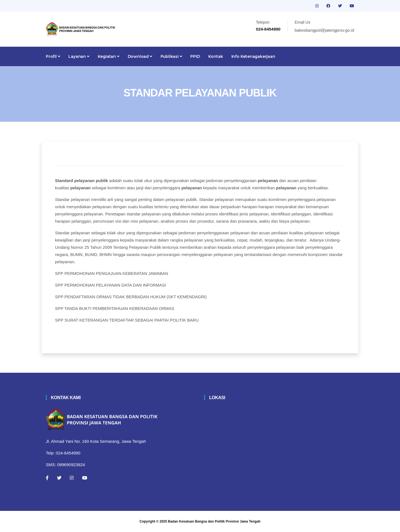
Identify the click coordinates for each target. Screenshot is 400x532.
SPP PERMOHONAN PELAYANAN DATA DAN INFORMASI (111, 285)
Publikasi (171, 56)
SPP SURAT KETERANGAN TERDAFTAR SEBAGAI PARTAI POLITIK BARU (127, 320)
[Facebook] (47, 478)
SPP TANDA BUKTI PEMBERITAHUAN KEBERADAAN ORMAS (115, 308)
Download (140, 56)
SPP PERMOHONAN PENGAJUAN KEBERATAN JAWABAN (112, 273)
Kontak (216, 56)
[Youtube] (85, 478)
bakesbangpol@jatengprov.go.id (324, 30)
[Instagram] (72, 478)
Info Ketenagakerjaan (253, 56)
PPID (195, 56)
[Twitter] (59, 478)
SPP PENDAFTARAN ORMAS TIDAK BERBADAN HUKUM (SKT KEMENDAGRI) (131, 297)
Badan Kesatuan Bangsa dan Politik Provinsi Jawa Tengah (214, 521)
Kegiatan (109, 56)
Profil (53, 56)
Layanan (79, 56)
